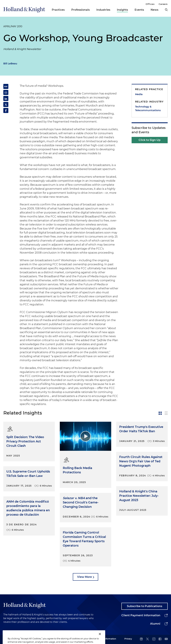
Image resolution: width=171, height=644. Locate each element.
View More (84, 577)
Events (139, 10)
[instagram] (154, 639)
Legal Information (107, 639)
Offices (150, 4)
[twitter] (147, 639)
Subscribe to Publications (145, 606)
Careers (163, 4)
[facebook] (160, 639)
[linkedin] (141, 639)
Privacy (128, 639)
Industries (103, 10)
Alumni (155, 624)
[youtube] (166, 639)
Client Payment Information (141, 615)
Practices (58, 10)
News (154, 10)
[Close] (100, 638)
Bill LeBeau (10, 64)
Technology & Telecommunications (148, 108)
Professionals (80, 10)
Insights (122, 10)
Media (139, 94)
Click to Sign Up (150, 140)
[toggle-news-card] (160, 413)
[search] (166, 10)
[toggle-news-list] (166, 413)
